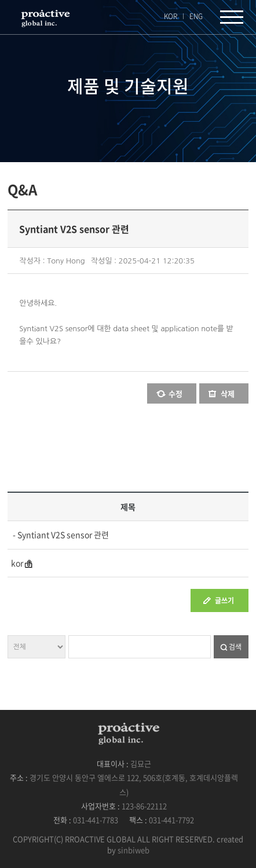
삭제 (228, 393)
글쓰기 (224, 600)
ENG (196, 16)
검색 (235, 647)
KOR (171, 16)
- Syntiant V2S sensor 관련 (60, 534)
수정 (175, 393)
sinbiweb (134, 850)
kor (17, 563)
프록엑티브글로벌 (45, 18)
